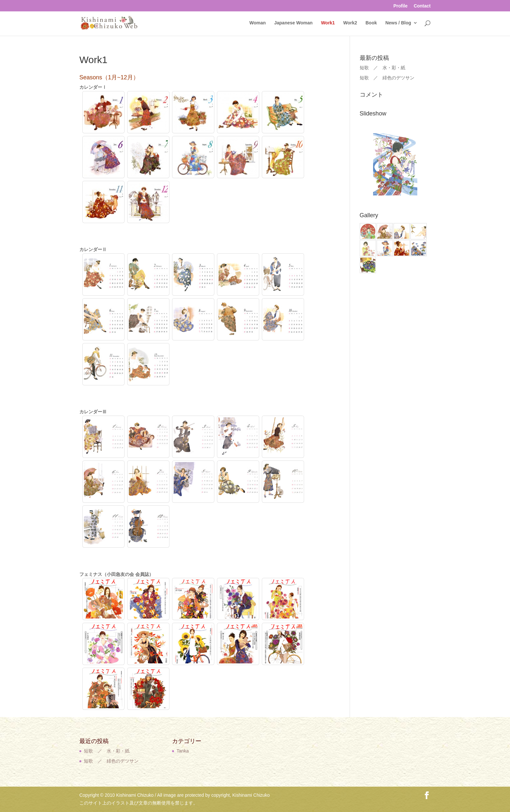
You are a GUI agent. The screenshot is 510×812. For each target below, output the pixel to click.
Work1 (328, 23)
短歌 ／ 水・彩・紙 (382, 68)
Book (371, 23)
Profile (400, 6)
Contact (422, 6)
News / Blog (398, 23)
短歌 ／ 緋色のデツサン (387, 78)
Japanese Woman (293, 23)
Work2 (350, 23)
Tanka (183, 751)
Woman (258, 23)
